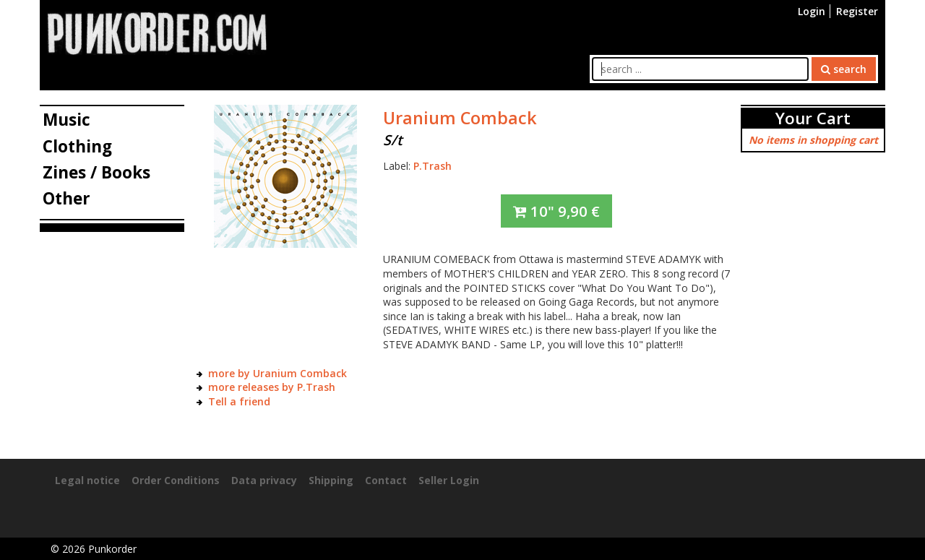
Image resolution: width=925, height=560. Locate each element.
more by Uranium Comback (277, 373)
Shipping (331, 480)
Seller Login (449, 480)
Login (812, 11)
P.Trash (433, 166)
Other (66, 198)
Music (66, 120)
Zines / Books (96, 172)
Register (857, 11)
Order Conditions (176, 480)
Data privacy (264, 480)
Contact (386, 480)
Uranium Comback (460, 118)
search (844, 69)
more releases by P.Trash (272, 387)
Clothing (77, 146)
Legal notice (87, 480)
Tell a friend (239, 401)
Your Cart (813, 118)
